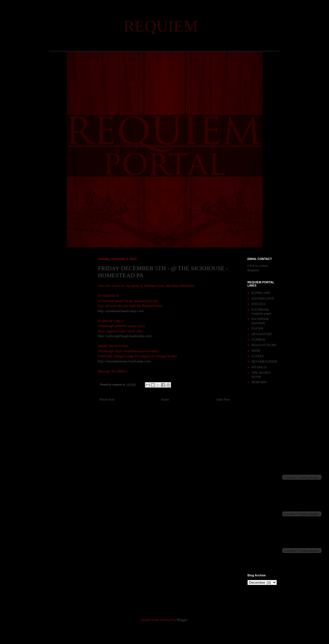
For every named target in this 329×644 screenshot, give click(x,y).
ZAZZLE (258, 356)
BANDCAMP (261, 293)
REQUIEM (161, 26)
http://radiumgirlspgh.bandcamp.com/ (125, 336)
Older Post (223, 400)
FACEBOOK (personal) (260, 321)
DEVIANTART (262, 334)
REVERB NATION (264, 362)
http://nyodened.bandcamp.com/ (121, 311)
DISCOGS (258, 304)
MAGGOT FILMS (264, 345)
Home (165, 400)
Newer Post (107, 400)
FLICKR (257, 328)
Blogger (182, 620)
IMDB (256, 351)
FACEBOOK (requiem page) (261, 312)
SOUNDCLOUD (263, 299)
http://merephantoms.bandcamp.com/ (125, 361)
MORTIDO (259, 382)
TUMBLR (258, 340)
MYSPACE (259, 367)
